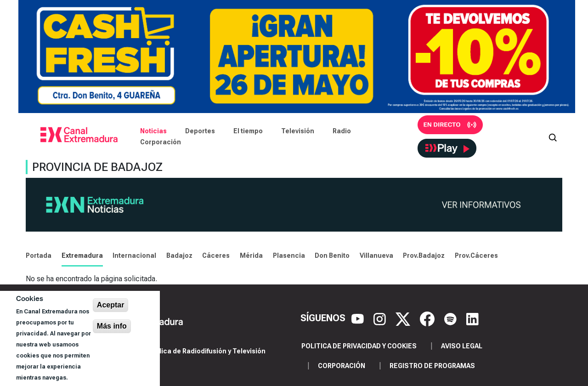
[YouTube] (359, 318)
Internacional (134, 255)
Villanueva (376, 255)
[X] (404, 318)
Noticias (153, 131)
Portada (39, 255)
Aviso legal (462, 346)
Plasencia (289, 255)
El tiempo (248, 131)
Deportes (200, 131)
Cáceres (216, 255)
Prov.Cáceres (476, 255)
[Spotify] (452, 318)
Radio (342, 131)
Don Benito (332, 255)
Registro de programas (432, 366)
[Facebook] (428, 318)
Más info (112, 326)
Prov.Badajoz (424, 255)
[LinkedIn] (472, 318)
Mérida (251, 255)
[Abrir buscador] (553, 136)
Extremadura (82, 255)
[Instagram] (381, 318)
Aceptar (111, 305)
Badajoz (179, 255)
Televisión (298, 131)
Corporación (161, 142)
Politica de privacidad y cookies (359, 346)
